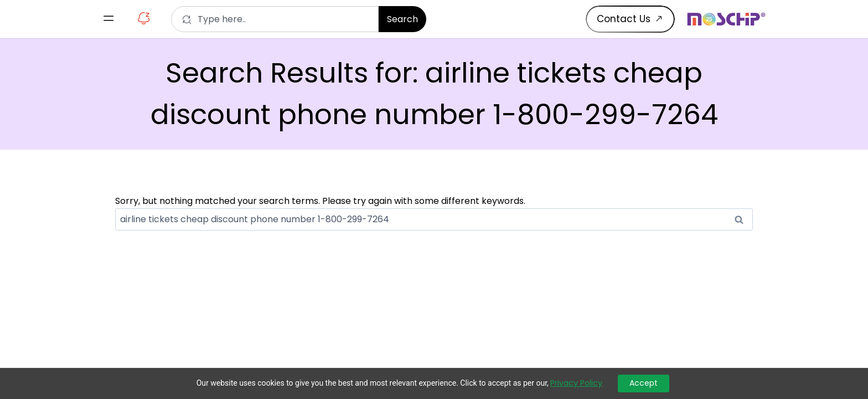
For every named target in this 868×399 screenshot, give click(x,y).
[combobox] (275, 19)
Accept (644, 383)
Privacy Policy (576, 383)
